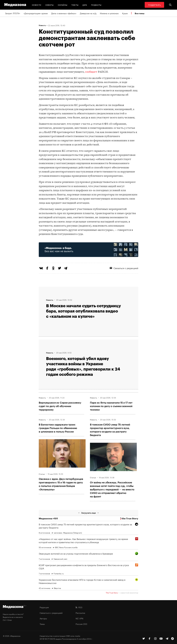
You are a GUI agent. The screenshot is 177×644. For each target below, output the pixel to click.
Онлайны (63, 5)
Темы (42, 624)
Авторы (43, 618)
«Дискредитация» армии (36, 13)
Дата (85, 5)
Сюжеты (50, 5)
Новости (37, 5)
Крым (125, 13)
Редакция (44, 607)
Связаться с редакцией (124, 268)
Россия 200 (81, 624)
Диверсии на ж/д (88, 13)
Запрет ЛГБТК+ (13, 13)
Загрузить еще (88, 513)
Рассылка (80, 613)
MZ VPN (79, 618)
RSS (79, 607)
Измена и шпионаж (109, 13)
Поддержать (154, 5)
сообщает (91, 72)
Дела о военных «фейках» (64, 13)
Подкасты (96, 5)
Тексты (75, 5)
